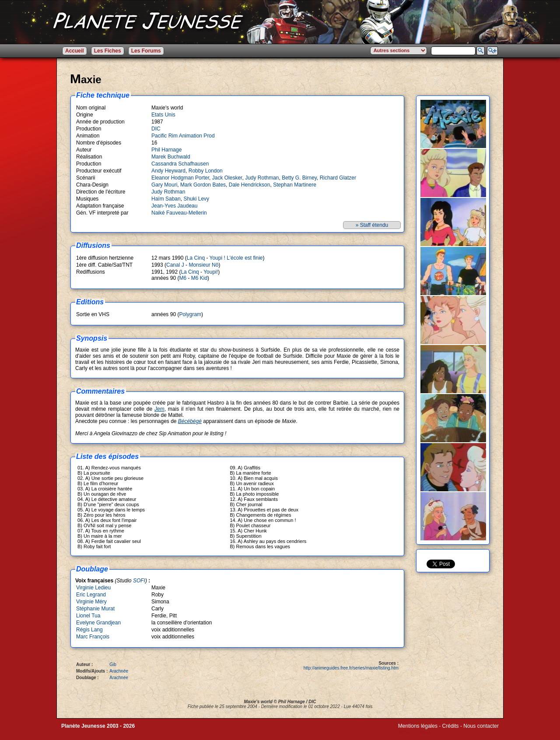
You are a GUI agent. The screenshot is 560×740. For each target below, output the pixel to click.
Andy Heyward (168, 171)
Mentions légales (418, 726)
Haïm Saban (166, 199)
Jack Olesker (227, 178)
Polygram (190, 314)
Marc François (93, 637)
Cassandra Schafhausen (180, 164)
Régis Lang (89, 630)
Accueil (75, 51)
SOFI (139, 581)
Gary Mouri (164, 185)
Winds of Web (414, 732)
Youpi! (211, 272)
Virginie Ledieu (93, 588)
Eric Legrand (91, 595)
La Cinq (196, 258)
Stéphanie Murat (95, 609)
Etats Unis (163, 115)
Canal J (175, 265)
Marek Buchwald (171, 157)
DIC (156, 129)
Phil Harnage (166, 150)
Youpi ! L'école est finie (236, 258)
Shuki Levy (196, 199)
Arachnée (119, 671)
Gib (113, 664)
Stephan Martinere (295, 185)
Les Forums (146, 51)
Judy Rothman (262, 178)
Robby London (206, 171)
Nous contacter (481, 726)
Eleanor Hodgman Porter (180, 178)
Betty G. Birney (299, 178)
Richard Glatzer (338, 178)
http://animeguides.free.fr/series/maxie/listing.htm (351, 668)
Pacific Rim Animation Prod (183, 136)
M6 (183, 278)
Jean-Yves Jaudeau (174, 206)
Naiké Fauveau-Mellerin (179, 213)
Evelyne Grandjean (98, 623)
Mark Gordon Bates (203, 185)
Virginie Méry (91, 602)
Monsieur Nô (203, 265)
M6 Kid (199, 278)
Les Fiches (108, 51)
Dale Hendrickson (250, 185)
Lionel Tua (88, 616)
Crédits (451, 726)
